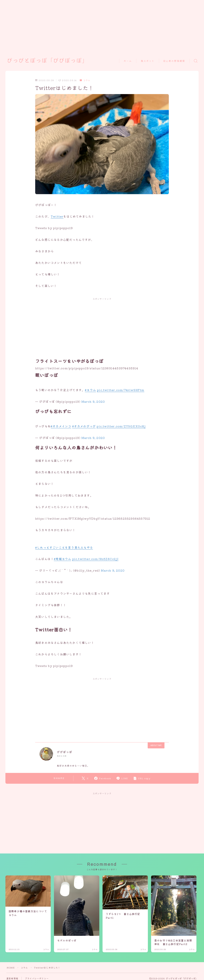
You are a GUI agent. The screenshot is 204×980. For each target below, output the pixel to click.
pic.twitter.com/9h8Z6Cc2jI (95, 559)
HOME (11, 967)
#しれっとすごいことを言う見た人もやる (64, 547)
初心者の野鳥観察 (174, 61)
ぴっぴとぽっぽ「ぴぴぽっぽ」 (47, 61)
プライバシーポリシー (37, 978)
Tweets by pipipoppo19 (54, 228)
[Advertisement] (98, 25)
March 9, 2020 (93, 401)
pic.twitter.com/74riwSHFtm (121, 390)
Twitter (57, 216)
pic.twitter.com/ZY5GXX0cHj (121, 426)
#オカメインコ (61, 426)
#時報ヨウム (62, 559)
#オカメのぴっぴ (84, 426)
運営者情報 (12, 978)
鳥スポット (148, 61)
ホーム (128, 61)
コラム (85, 80)
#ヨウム (90, 390)
